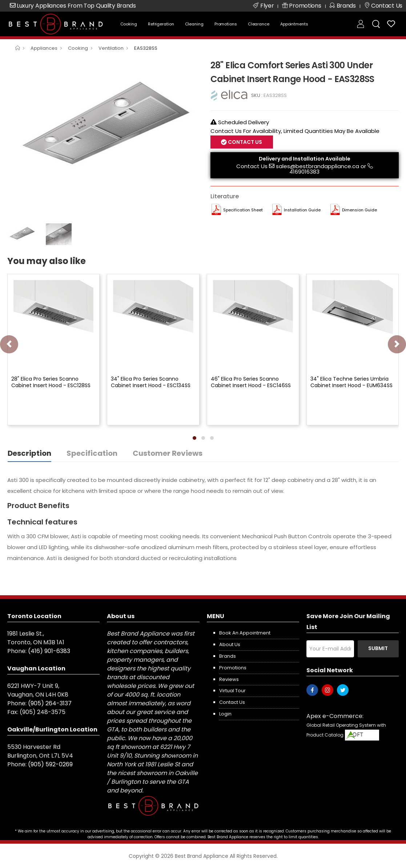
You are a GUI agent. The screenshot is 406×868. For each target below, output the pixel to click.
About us (230, 644)
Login (225, 714)
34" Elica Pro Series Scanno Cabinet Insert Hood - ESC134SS (151, 382)
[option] (103, 130)
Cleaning (194, 24)
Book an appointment (245, 633)
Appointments (294, 24)
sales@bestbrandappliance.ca (317, 166)
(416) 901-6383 (49, 651)
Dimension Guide (359, 210)
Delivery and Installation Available (305, 159)
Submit (378, 648)
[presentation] (9, 344)
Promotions (226, 24)
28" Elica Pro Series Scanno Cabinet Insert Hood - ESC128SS (51, 382)
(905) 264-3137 (50, 703)
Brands (228, 656)
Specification (92, 453)
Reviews (229, 679)
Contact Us (244, 142)
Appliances (44, 48)
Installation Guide (302, 210)
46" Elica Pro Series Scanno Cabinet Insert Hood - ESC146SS (251, 382)
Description (29, 453)
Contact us (232, 702)
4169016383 (304, 172)
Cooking (129, 24)
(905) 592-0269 (50, 764)
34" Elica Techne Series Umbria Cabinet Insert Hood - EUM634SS (351, 382)
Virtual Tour (232, 691)
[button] (194, 438)
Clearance (259, 24)
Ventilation (111, 48)
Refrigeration (161, 24)
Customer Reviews (168, 453)
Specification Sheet (243, 210)
